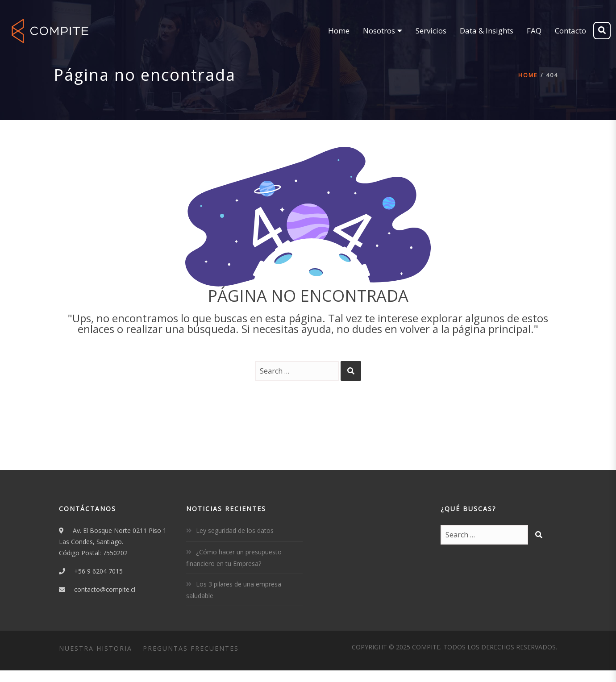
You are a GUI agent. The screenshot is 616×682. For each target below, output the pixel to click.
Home (528, 75)
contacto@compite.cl (105, 589)
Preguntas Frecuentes (191, 648)
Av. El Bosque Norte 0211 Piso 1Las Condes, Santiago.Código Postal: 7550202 (113, 542)
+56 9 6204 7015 (98, 571)
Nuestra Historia (96, 648)
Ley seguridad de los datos (235, 530)
